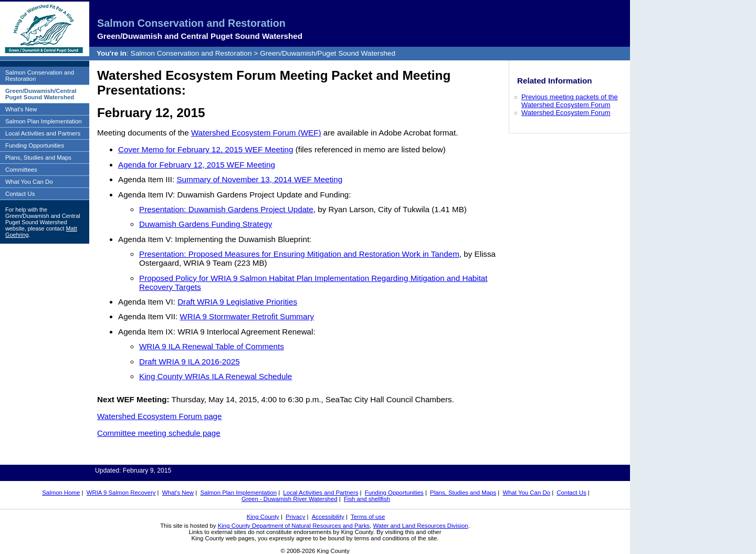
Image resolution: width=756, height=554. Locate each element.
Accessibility (328, 517)
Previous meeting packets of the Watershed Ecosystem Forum (570, 101)
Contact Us (20, 194)
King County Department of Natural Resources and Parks (294, 526)
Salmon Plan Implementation (44, 121)
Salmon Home (61, 493)
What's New (21, 109)
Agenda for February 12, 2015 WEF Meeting (197, 165)
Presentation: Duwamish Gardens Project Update (226, 209)
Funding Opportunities (35, 145)
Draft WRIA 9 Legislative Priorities (237, 302)
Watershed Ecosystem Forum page (159, 416)
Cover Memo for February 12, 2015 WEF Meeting (206, 149)
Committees (21, 170)
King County (263, 517)
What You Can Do (29, 182)
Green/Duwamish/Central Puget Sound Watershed (41, 94)
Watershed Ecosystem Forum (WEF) (256, 133)
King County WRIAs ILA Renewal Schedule (216, 376)
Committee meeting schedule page (159, 433)
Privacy (295, 517)
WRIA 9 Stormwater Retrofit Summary (247, 316)
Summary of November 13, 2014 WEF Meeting (259, 179)
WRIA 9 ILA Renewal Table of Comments (212, 346)
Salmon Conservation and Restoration (191, 23)
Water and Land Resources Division (420, 526)
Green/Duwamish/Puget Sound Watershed (328, 53)
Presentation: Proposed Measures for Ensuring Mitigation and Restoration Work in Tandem (299, 254)
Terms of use (368, 517)
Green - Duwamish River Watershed (290, 499)
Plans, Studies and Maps (38, 158)
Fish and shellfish (367, 499)
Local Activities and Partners (43, 133)
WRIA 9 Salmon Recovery (121, 493)
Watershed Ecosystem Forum (566, 113)
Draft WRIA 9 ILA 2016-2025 (190, 362)
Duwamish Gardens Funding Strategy (206, 224)
